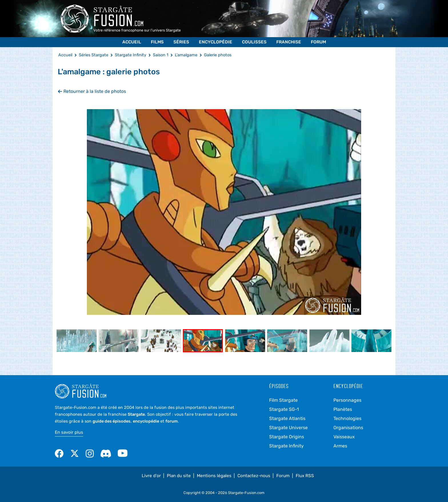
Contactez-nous (254, 476)
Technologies (347, 418)
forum (172, 421)
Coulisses (254, 42)
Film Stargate (283, 400)
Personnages (347, 400)
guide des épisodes (112, 421)
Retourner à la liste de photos (92, 91)
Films (157, 42)
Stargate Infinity (286, 446)
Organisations (348, 428)
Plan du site (179, 476)
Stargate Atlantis (287, 418)
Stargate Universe (288, 428)
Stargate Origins (287, 437)
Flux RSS (305, 476)
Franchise (289, 42)
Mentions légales (214, 476)
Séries (181, 42)
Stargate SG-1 (284, 409)
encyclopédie (146, 421)
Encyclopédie (216, 42)
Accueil (132, 42)
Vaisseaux (344, 437)
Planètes (343, 409)
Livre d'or (151, 476)
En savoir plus (69, 432)
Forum (318, 42)
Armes (340, 446)
